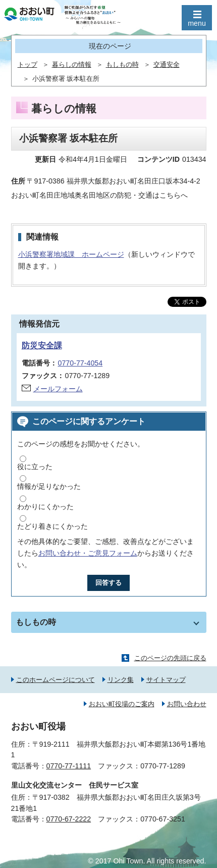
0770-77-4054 (80, 363)
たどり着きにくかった (52, 526)
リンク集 (121, 680)
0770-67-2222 (69, 819)
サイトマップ (166, 680)
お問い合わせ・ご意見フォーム (88, 553)
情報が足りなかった (49, 486)
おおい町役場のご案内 (122, 704)
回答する (108, 583)
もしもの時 (122, 65)
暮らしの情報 (72, 65)
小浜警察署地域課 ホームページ (71, 254)
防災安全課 (42, 346)
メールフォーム (58, 389)
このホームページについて (56, 680)
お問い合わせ (187, 704)
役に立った (35, 467)
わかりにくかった (45, 507)
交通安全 (167, 65)
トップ (28, 65)
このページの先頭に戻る (170, 658)
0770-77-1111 (69, 766)
